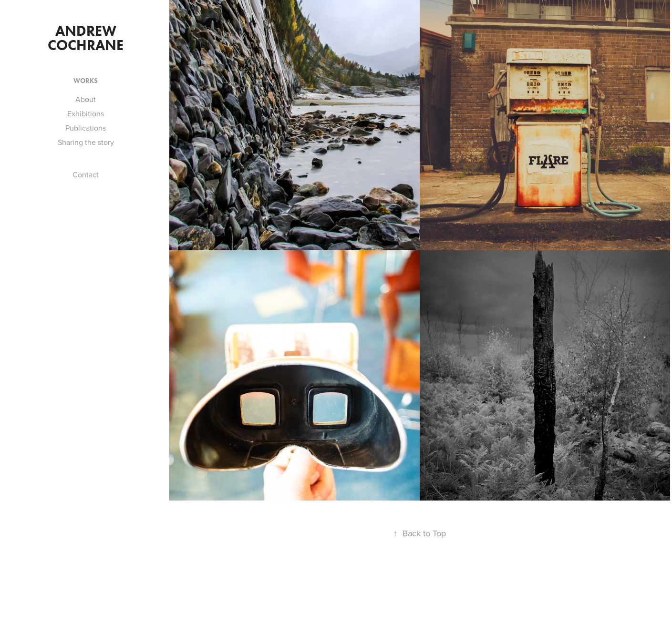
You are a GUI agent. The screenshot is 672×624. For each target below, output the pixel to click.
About (86, 99)
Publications (86, 128)
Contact (86, 174)
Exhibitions (86, 113)
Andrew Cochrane (86, 38)
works (86, 81)
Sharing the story (86, 142)
